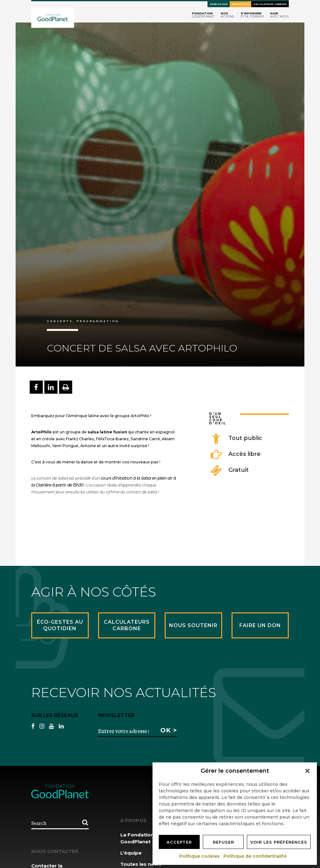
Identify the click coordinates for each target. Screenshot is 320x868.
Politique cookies (200, 856)
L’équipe (131, 853)
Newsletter (240, 4)
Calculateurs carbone (270, 4)
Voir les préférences (279, 842)
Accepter (179, 842)
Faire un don (219, 4)
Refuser (223, 842)
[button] (307, 771)
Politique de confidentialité (255, 856)
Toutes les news (141, 864)
